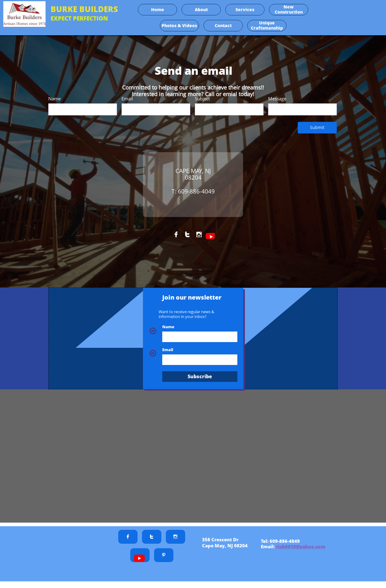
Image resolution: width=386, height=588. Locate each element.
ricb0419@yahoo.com (301, 546)
